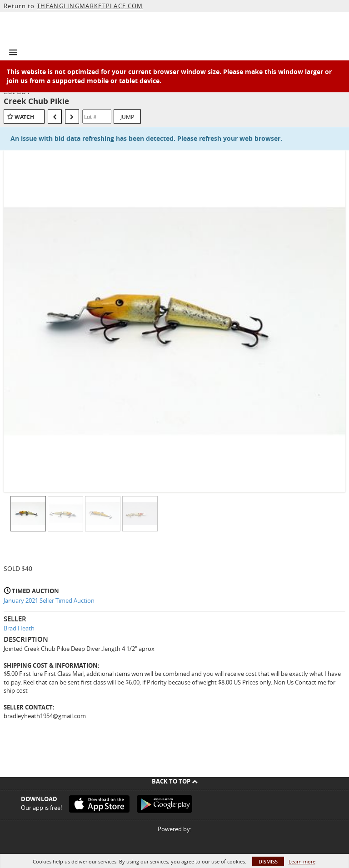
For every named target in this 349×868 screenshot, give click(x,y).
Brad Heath (19, 628)
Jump (127, 117)
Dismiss (268, 861)
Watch (24, 117)
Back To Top (175, 781)
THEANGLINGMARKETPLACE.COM (90, 6)
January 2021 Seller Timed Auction (49, 600)
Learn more (302, 861)
